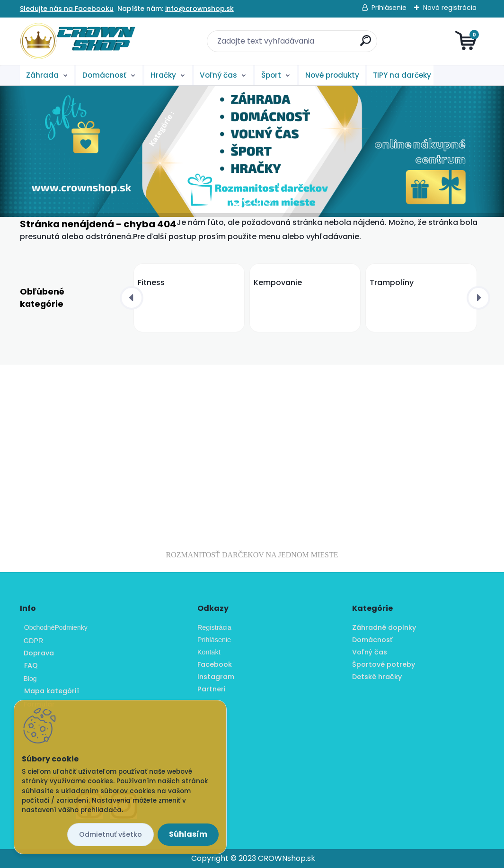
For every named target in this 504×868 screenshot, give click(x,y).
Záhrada (42, 75)
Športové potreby (384, 664)
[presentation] (132, 298)
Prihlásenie (389, 8)
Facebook (215, 664)
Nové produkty (332, 75)
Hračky (163, 75)
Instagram (216, 677)
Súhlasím (188, 834)
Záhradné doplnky (384, 627)
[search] (366, 44)
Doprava (37, 653)
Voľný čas (218, 75)
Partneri (212, 689)
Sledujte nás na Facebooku (67, 9)
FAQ (31, 665)
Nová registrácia (450, 8)
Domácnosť (104, 75)
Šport (271, 75)
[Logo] (78, 41)
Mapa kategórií (52, 691)
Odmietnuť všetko (111, 834)
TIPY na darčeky (402, 75)
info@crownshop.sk (199, 9)
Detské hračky (377, 677)
